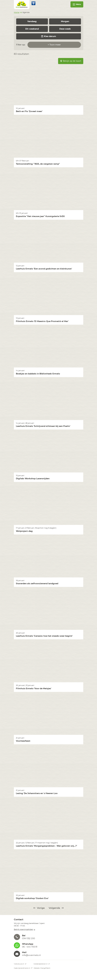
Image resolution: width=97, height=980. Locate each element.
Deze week (65, 29)
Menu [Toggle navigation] (77, 4)
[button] (49, 937)
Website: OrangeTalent (42, 968)
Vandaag (32, 21)
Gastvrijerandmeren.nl (23, 968)
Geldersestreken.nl (42, 964)
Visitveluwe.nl (20, 964)
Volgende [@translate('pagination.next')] (56, 908)
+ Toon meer (54, 45)
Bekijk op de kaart (71, 61)
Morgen (65, 21)
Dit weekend (32, 29)
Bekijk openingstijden (25, 930)
